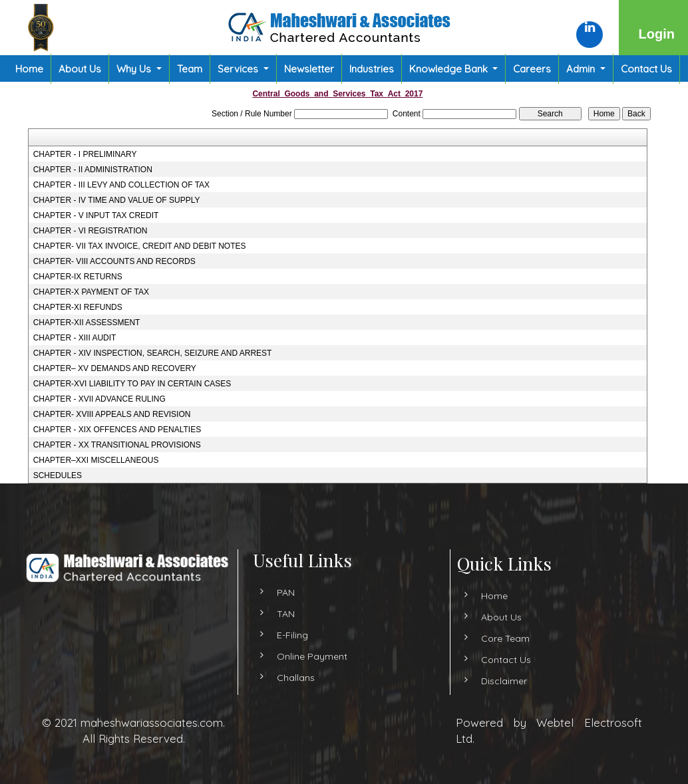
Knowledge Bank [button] (450, 69)
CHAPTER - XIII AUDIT (75, 338)
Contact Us (646, 69)
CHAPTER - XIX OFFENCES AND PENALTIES (117, 430)
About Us (80, 69)
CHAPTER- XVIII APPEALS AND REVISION (112, 414)
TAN (286, 646)
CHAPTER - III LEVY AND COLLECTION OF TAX (121, 185)
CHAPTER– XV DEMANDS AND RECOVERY (115, 368)
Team (190, 69)
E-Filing (292, 668)
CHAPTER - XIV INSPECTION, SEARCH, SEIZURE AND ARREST (153, 353)
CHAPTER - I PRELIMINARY (85, 154)
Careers (532, 69)
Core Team (472, 638)
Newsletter (309, 69)
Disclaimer (471, 681)
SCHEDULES (58, 475)
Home (29, 69)
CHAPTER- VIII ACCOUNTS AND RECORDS (114, 261)
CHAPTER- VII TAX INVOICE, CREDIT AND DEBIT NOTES (140, 246)
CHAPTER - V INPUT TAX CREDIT (96, 215)
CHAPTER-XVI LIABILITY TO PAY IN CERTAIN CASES (132, 384)
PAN (286, 625)
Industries (372, 69)
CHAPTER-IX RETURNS (78, 277)
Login (657, 34)
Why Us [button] (135, 69)
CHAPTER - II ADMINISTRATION (93, 170)
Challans (296, 710)
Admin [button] (582, 69)
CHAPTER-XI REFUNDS (78, 307)
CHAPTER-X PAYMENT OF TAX (91, 292)
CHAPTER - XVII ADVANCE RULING (99, 399)
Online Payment (312, 689)
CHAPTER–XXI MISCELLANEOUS (96, 460)
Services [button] (239, 69)
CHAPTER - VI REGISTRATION (90, 231)
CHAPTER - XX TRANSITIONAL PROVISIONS (117, 445)
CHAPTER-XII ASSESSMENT (87, 323)
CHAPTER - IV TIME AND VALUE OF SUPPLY (117, 200)
